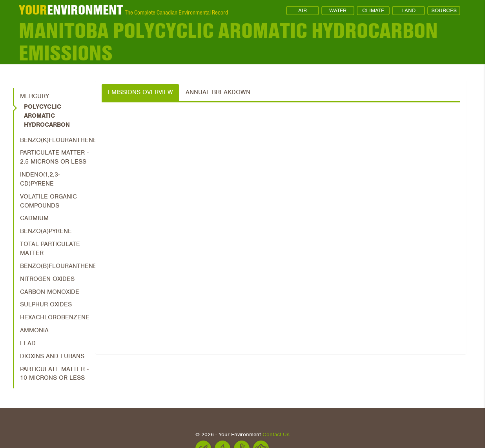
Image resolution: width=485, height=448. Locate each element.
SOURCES (444, 10)
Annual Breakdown (218, 92)
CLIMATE (373, 10)
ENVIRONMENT (71, 10)
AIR (303, 10)
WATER (338, 10)
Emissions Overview (140, 92)
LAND (408, 10)
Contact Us (276, 434)
